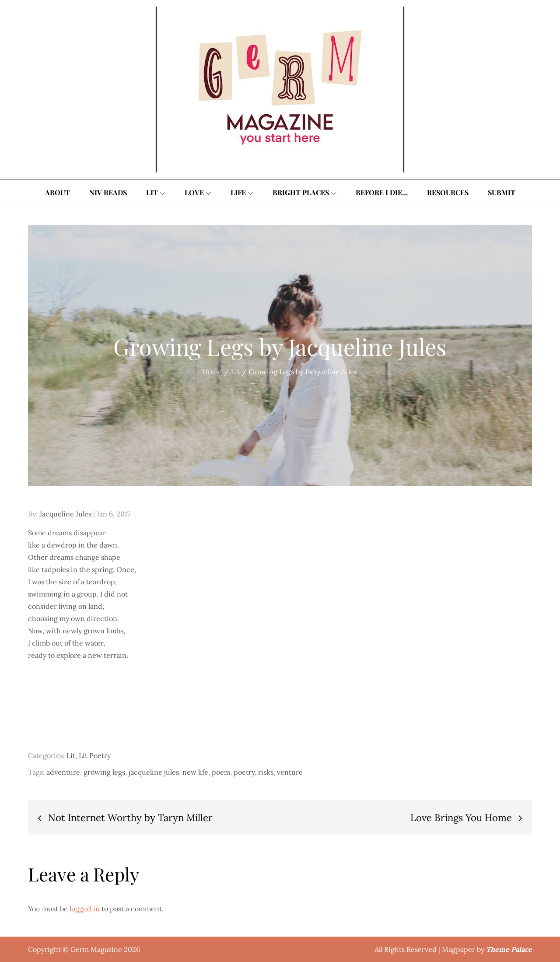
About (58, 192)
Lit (156, 192)
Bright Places (304, 192)
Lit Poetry (95, 755)
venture (290, 772)
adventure (63, 772)
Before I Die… (382, 192)
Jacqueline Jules (65, 514)
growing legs (104, 772)
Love (198, 192)
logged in (85, 909)
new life (195, 772)
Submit (502, 192)
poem (221, 772)
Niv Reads (108, 192)
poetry (244, 772)
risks (266, 772)
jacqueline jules (154, 772)
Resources (448, 192)
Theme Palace (509, 949)
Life (242, 192)
